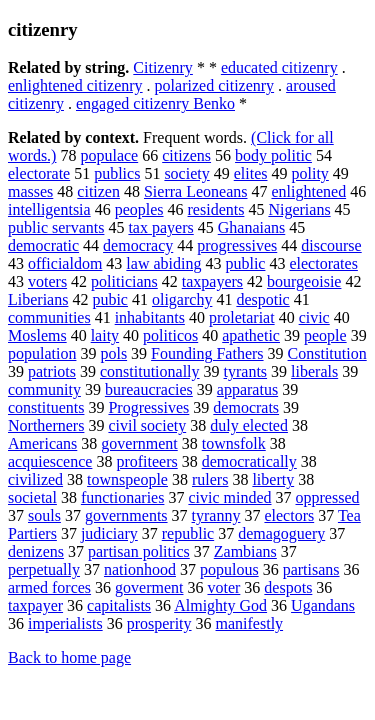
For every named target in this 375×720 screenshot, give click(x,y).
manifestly (250, 623)
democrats (246, 407)
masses (30, 191)
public (245, 263)
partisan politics (139, 551)
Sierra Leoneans (196, 191)
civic (314, 317)
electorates (323, 263)
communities (49, 317)
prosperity (159, 623)
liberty (273, 479)
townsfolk (234, 443)
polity (309, 173)
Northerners (46, 425)
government (139, 443)
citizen (98, 191)
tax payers (160, 227)
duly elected (249, 425)
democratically (249, 461)
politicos (170, 335)
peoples (139, 209)
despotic (262, 299)
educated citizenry (279, 67)
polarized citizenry (215, 85)
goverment (149, 587)
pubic (110, 299)
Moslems (37, 335)
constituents (46, 407)
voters (47, 281)
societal (32, 497)
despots (288, 587)
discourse (331, 245)
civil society (147, 425)
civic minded (229, 497)
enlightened (308, 191)
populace (109, 155)
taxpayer (35, 605)
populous (229, 569)
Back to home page (69, 657)
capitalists (119, 605)
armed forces (49, 587)
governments (126, 515)
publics (117, 173)
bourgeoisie (304, 281)
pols (113, 353)
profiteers (146, 461)
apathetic (251, 335)
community (44, 389)
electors (289, 515)
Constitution (327, 353)
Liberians (38, 299)
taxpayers (212, 281)
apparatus (247, 389)
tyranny (216, 515)
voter (223, 587)
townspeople (127, 479)
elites (251, 173)
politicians (124, 281)
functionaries (123, 497)
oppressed (328, 497)
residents (216, 209)
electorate (39, 173)
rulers (210, 479)
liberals (314, 371)
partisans (311, 569)
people (325, 335)
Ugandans (323, 605)
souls (44, 515)
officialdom (65, 263)
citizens (186, 155)
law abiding (163, 263)
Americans (42, 443)
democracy (138, 245)
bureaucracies (149, 389)
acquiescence (50, 461)
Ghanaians (252, 227)
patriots (52, 371)
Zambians (245, 551)
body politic (273, 155)
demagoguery (281, 533)
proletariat (242, 317)
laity (105, 335)
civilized (35, 479)
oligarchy (182, 299)
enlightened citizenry (75, 85)
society (186, 173)
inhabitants (150, 317)
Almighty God (220, 605)
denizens (36, 551)
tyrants (246, 371)
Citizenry (163, 67)
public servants (56, 227)
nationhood (140, 569)
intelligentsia (49, 209)
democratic (43, 245)
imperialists (65, 623)
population (42, 353)
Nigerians (299, 209)
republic (188, 533)
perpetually (44, 569)
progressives (237, 245)
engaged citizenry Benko (155, 103)
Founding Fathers (207, 353)
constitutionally (150, 371)
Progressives (148, 407)
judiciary (109, 533)
